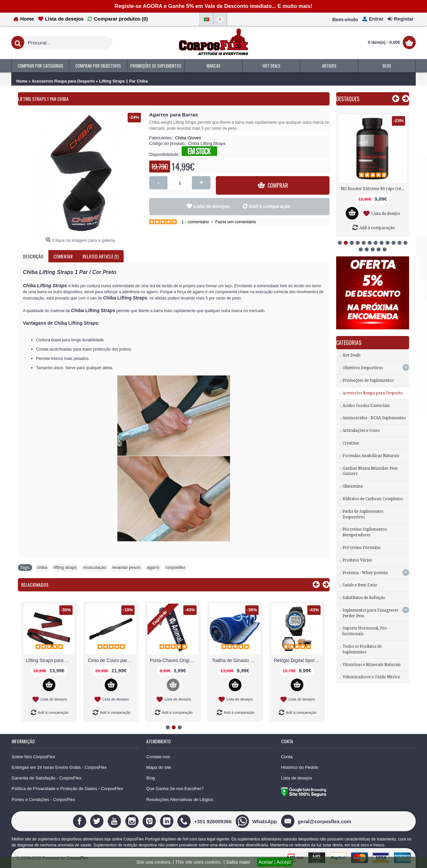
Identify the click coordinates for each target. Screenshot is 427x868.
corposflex (176, 567)
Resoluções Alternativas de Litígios (180, 800)
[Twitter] (98, 821)
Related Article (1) (101, 256)
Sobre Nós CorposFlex (33, 757)
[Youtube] (115, 821)
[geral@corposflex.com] (317, 821)
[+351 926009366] (205, 821)
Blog (151, 778)
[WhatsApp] (257, 821)
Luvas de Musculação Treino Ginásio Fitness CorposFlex (50, 660)
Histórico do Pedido (300, 767)
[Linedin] (168, 821)
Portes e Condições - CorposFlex (43, 800)
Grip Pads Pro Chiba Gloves (112, 660)
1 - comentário (195, 222)
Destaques (348, 99)
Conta (287, 757)
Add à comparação (270, 206)
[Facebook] (80, 821)
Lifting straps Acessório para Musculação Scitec (298, 660)
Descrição (33, 256)
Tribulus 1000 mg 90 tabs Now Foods (374, 189)
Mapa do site (158, 767)
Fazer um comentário (236, 222)
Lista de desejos (212, 206)
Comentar (63, 256)
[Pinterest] (150, 821)
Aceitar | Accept (275, 862)
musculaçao (95, 567)
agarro (153, 567)
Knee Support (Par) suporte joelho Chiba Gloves (236, 660)
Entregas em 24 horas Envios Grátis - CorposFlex (59, 767)
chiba (42, 567)
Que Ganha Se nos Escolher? (175, 789)
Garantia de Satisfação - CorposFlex (46, 778)
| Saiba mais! (237, 862)
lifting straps (65, 567)
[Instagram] (133, 821)
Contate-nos (158, 757)
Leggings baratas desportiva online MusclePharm (174, 660)
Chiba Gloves (188, 138)
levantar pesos (126, 567)
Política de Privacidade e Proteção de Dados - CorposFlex (67, 789)
